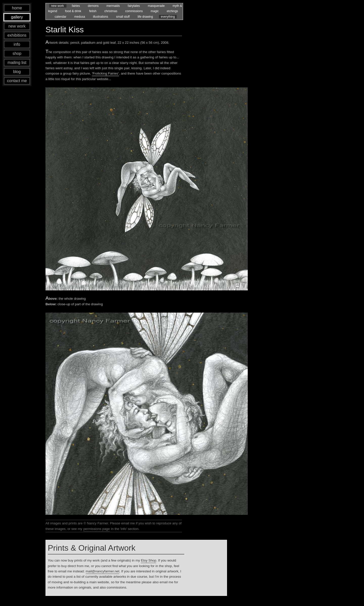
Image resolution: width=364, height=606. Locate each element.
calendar (61, 17)
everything (168, 17)
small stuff (123, 17)
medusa (80, 17)
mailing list (17, 63)
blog (17, 72)
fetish (93, 11)
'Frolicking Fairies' (105, 73)
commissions (134, 11)
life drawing (146, 17)
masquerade (157, 6)
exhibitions (17, 35)
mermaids (113, 6)
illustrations (101, 17)
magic (155, 11)
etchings (172, 11)
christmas (111, 11)
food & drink (73, 11)
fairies (76, 6)
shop (17, 53)
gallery (17, 17)
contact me (17, 81)
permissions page (97, 529)
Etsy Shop (149, 560)
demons (94, 6)
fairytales (134, 6)
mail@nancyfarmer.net (103, 571)
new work (58, 6)
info (17, 44)
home (17, 8)
